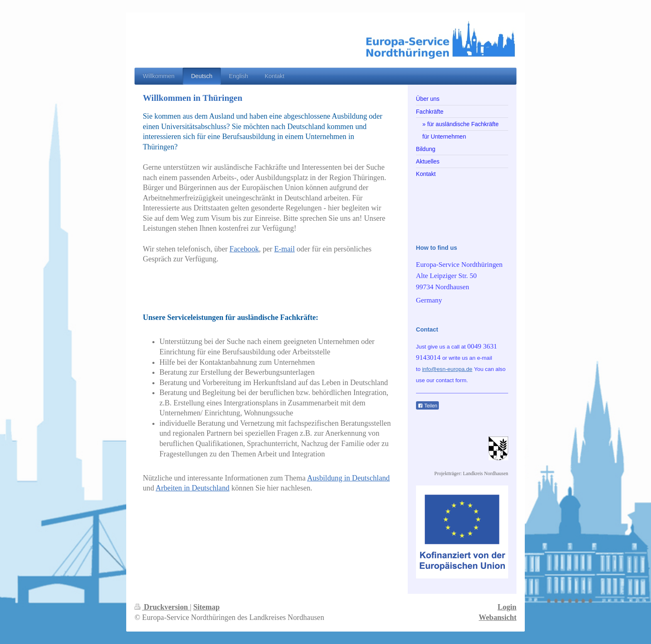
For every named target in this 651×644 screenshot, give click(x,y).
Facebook (244, 249)
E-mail (284, 249)
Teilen (427, 406)
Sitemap (206, 607)
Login (507, 607)
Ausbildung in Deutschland (349, 478)
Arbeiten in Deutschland (193, 488)
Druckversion (162, 607)
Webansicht (498, 617)
